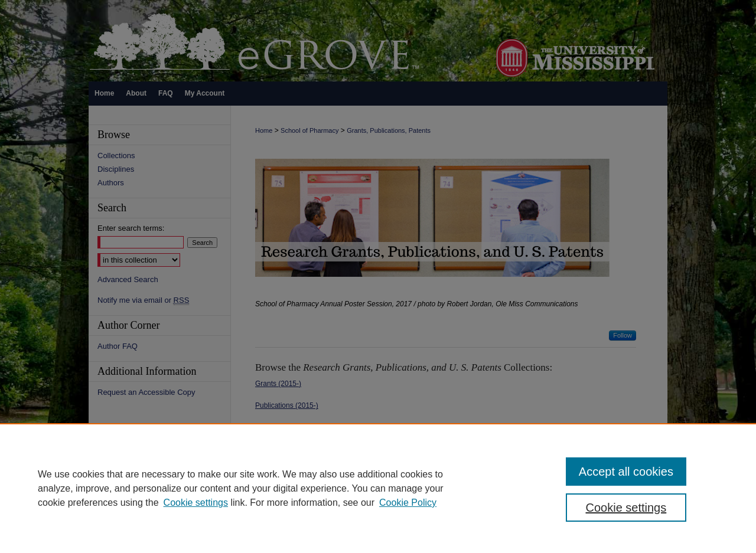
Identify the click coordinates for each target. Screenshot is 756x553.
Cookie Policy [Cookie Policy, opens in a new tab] (408, 503)
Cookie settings (196, 503)
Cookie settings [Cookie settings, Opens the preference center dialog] (626, 508)
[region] (378, 488)
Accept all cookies (626, 472)
